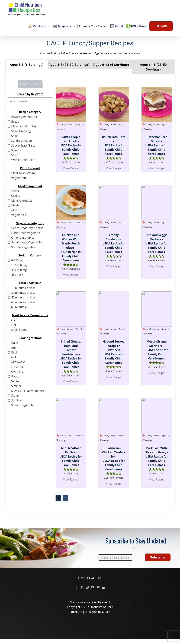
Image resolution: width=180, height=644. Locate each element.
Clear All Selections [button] (30, 84)
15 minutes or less (23, 288)
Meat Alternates (22, 201)
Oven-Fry (17, 372)
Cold (14, 320)
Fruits (15, 191)
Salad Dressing (21, 131)
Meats (15, 205)
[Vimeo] (98, 587)
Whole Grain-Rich (23, 160)
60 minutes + (20, 307)
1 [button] (58, 498)
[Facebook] (76, 587)
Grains (16, 196)
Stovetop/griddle (22, 405)
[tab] (27, 64)
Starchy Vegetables (24, 247)
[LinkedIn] (104, 587)
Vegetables (19, 215)
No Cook (17, 367)
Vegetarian (19, 178)
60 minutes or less (23, 302)
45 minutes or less (23, 297)
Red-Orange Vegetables (27, 242)
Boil (14, 348)
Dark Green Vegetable (26, 233)
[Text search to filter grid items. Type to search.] (30, 101)
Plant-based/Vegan (24, 173)
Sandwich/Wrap (22, 141)
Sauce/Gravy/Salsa (23, 146)
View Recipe (71, 168)
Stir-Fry (16, 400)
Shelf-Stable (19, 330)
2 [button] (65, 498)
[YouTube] (93, 587)
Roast (15, 376)
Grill (14, 357)
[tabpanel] (90, 291)
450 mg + (17, 275)
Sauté (15, 381)
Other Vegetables (23, 238)
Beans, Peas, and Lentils (27, 228)
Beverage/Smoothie (24, 117)
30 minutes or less (23, 293)
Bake (15, 343)
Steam (15, 395)
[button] (65, 158)
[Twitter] (82, 587)
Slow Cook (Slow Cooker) (28, 391)
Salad (15, 136)
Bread (15, 122)
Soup (15, 155)
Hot (14, 325)
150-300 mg (19, 265)
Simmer (16, 386)
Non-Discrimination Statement (90, 602)
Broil (14, 352)
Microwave (18, 362)
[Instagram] (87, 587)
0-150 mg (17, 260)
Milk (14, 210)
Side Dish (17, 150)
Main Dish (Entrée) (24, 126)
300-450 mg (19, 270)
